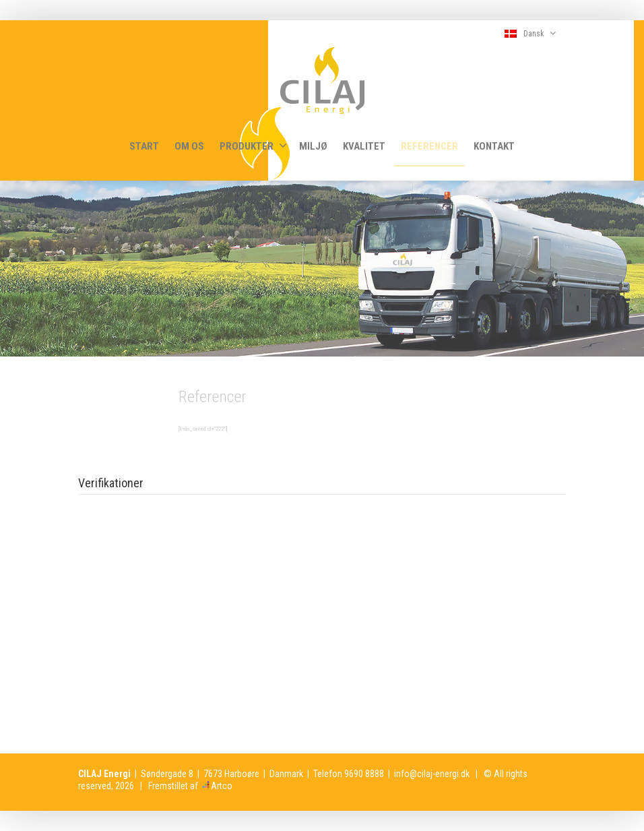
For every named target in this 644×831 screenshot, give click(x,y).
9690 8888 (364, 774)
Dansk (530, 33)
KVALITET (364, 146)
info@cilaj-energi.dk (432, 774)
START (144, 146)
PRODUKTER (253, 146)
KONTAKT (494, 146)
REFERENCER (429, 146)
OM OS (189, 146)
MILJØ (313, 146)
